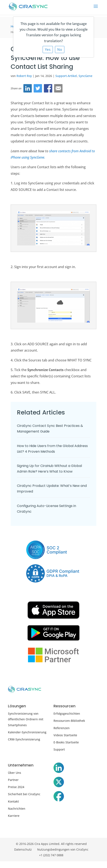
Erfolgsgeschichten (67, 714)
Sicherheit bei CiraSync (24, 794)
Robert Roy (24, 76)
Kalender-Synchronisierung (27, 732)
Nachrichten (17, 809)
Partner (13, 780)
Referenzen (62, 728)
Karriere (14, 816)
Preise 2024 (16, 787)
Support (59, 749)
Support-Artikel (66, 76)
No (60, 50)
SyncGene (85, 76)
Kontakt (13, 801)
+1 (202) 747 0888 (51, 855)
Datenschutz (23, 849)
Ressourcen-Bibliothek (69, 721)
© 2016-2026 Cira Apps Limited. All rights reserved (51, 844)
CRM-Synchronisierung (24, 739)
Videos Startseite (65, 735)
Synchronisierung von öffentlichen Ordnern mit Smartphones (26, 719)
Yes (48, 50)
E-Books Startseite (66, 742)
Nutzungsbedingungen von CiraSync (63, 849)
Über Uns (15, 773)
